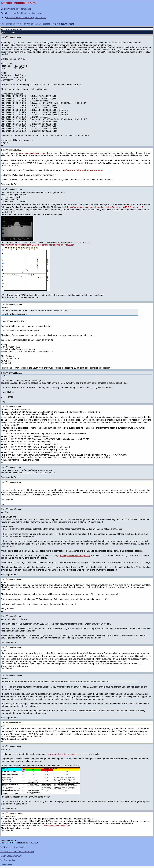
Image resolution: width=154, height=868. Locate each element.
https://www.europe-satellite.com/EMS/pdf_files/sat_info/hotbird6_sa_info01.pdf (37, 245)
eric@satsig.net (17, 847)
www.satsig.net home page (19, 9)
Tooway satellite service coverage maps (84, 170)
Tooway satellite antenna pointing (75, 556)
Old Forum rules (7, 860)
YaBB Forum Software (8, 843)
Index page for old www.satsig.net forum (25, 13)
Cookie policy (6, 865)
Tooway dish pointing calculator (32, 153)
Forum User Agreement (11, 856)
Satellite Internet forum (11, 24)
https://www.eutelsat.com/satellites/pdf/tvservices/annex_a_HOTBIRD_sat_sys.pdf (105, 207)
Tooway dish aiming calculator (56, 826)
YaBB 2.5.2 (13, 841)
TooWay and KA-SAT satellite (36, 24)
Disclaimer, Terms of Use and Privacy (17, 852)
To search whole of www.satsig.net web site (26, 18)
